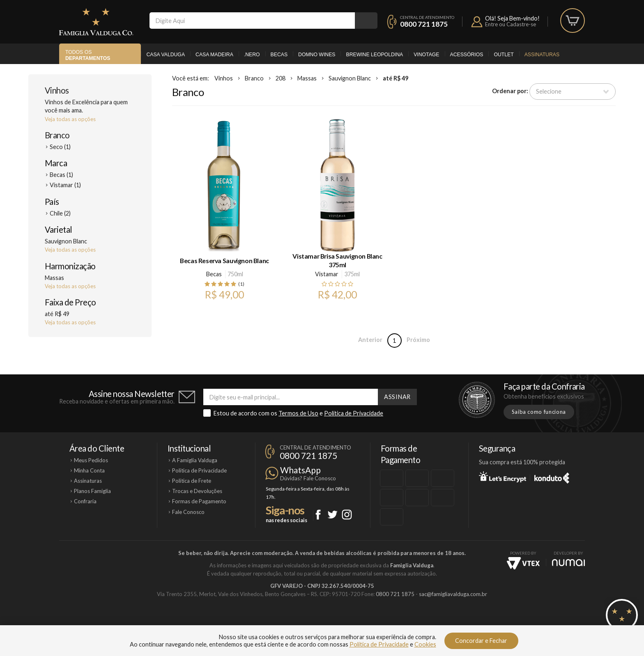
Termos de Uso (298, 413)
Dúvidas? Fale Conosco (308, 478)
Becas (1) (61, 175)
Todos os (88, 55)
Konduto (552, 477)
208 (281, 78)
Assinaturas (542, 55)
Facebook (318, 515)
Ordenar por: (510, 91)
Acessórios (467, 55)
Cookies (425, 644)
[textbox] (252, 21)
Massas (307, 78)
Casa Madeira (214, 55)
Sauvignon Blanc (350, 78)
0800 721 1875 (424, 24)
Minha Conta (89, 470)
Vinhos (57, 90)
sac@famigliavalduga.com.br (453, 594)
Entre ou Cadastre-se (511, 24)
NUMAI (568, 563)
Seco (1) (60, 147)
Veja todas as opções (70, 119)
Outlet (504, 55)
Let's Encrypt (503, 477)
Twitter (332, 515)
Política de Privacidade (354, 413)
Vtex (523, 563)
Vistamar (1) (65, 185)
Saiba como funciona (539, 412)
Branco (57, 135)
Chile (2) (60, 213)
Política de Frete (192, 481)
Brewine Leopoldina (374, 55)
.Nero (252, 55)
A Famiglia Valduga (195, 460)
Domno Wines (317, 55)
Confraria (85, 501)
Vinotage (426, 55)
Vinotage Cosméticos (444, 622)
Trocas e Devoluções (197, 491)
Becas (279, 55)
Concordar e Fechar (481, 641)
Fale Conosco (188, 512)
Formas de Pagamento (199, 501)
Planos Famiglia (92, 491)
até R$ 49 (396, 78)
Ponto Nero (346, 622)
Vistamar (327, 274)
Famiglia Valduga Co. (96, 22)
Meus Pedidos (91, 460)
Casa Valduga (166, 55)
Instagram (347, 515)
